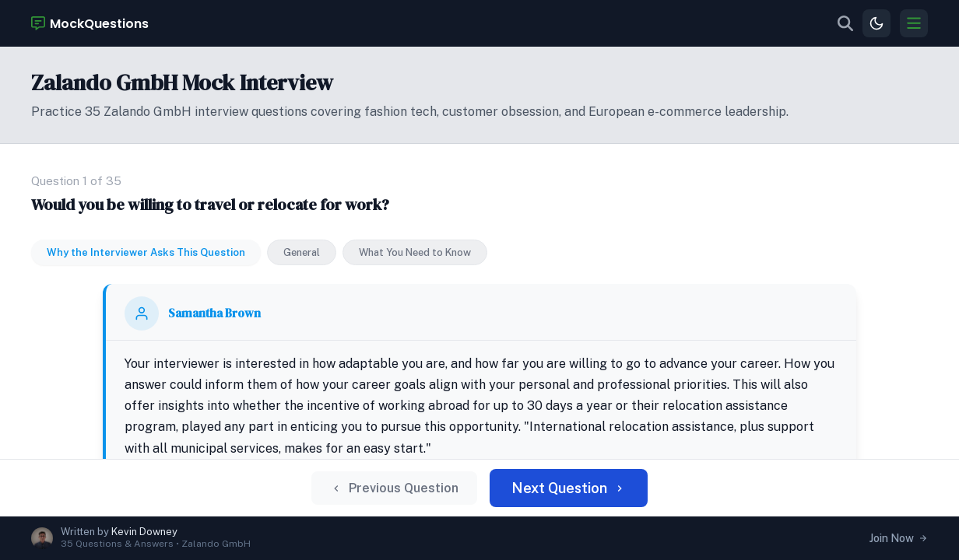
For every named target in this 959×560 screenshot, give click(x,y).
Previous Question (407, 494)
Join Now (899, 538)
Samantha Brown (265, 257)
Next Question (559, 493)
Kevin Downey (144, 532)
